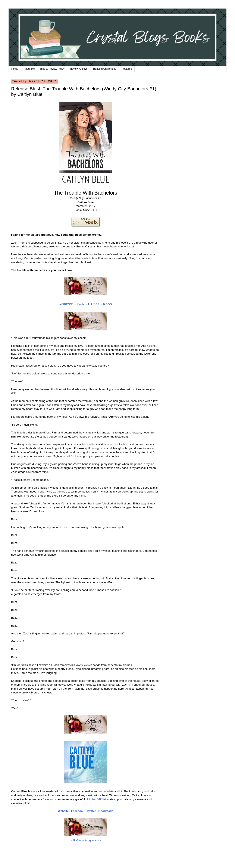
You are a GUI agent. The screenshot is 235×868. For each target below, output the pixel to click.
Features (127, 69)
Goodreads (106, 811)
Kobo (107, 304)
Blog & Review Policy (52, 69)
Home (15, 69)
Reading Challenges (105, 69)
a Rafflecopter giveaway (86, 840)
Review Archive (79, 69)
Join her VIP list (96, 799)
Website (63, 811)
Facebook (78, 811)
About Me (29, 69)
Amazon (66, 304)
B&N (81, 304)
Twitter (91, 811)
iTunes (94, 304)
